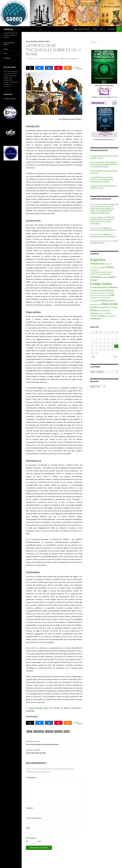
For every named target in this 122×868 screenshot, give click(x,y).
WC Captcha (31, 838)
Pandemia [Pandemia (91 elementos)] (94, 298)
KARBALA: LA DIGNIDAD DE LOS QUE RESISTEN (103, 229)
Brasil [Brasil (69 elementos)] (111, 264)
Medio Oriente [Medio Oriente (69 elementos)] (94, 295)
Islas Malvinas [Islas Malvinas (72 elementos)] (102, 293)
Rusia (47, 41)
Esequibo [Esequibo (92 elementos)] (105, 277)
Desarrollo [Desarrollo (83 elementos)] (107, 274)
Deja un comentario (71, 59)
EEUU (28, 41)
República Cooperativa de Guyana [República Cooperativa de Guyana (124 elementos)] (104, 307)
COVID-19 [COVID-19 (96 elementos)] (94, 274)
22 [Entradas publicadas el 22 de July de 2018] (116, 346)
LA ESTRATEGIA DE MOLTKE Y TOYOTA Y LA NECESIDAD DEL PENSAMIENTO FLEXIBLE (102, 180)
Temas (95, 29)
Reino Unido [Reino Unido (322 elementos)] (110, 304)
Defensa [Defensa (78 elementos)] (101, 274)
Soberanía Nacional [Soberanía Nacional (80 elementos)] (104, 311)
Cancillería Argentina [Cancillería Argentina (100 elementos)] (98, 267)
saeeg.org (8, 29)
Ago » (116, 357)
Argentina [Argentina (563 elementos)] (98, 260)
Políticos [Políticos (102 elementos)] (112, 301)
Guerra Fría (39, 731)
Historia (34, 41)
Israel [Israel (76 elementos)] (108, 293)
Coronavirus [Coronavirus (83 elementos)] (94, 270)
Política (41, 41)
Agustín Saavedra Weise (50, 59)
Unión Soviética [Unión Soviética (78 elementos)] (111, 316)
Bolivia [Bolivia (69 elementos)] (107, 264)
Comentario (31, 777)
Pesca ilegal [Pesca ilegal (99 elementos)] (106, 298)
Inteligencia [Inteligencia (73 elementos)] (94, 293)
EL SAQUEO (111, 29)
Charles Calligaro (97, 217)
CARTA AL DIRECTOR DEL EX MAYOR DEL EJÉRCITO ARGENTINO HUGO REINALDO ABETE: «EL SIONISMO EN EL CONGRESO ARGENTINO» (104, 209)
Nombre (30, 808)
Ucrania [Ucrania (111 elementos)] (108, 313)
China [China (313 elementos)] (110, 267)
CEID (101, 29)
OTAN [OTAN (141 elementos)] (112, 295)
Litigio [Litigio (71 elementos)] (112, 293)
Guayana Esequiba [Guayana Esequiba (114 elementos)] (98, 290)
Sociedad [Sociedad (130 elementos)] (94, 313)
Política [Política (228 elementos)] (104, 300)
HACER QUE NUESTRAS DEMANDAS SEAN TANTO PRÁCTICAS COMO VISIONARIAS (103, 221)
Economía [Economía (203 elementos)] (96, 277)
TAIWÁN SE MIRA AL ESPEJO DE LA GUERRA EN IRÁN (104, 187)
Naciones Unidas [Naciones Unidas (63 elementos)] (104, 295)
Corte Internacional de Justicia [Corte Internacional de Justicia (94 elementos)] (101, 272)
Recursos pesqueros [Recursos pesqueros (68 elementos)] (96, 304)
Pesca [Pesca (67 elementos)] (100, 298)
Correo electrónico (34, 818)
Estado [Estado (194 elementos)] (94, 280)
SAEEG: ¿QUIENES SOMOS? (82, 29)
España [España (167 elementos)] (112, 277)
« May (93, 357)
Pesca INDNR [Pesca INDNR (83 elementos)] (95, 301)
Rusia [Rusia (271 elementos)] (93, 310)
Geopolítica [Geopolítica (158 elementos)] (102, 287)
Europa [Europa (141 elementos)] (93, 287)
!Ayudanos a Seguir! (10, 99)
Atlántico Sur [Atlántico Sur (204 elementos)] (97, 263)
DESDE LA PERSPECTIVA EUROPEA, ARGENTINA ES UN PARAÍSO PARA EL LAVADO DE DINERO (104, 165)
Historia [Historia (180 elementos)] (110, 290)
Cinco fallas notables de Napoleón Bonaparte (54, 743)
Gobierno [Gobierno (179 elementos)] (113, 287)
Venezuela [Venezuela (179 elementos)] (95, 318)
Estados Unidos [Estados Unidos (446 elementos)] (101, 284)
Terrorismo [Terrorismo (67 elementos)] (102, 313)
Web (28, 828)
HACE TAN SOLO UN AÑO (54, 751)
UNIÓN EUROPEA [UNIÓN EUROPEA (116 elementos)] (98, 316)
